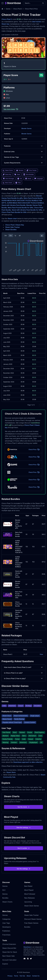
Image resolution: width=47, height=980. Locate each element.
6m (11, 236)
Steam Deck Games (32, 906)
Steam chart (12, 219)
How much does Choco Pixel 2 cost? (23, 667)
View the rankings (24, 828)
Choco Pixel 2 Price (31, 9)
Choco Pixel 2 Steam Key (15, 225)
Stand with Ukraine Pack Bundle (14, 205)
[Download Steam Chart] (42, 236)
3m (6, 236)
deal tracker (37, 22)
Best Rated (28, 886)
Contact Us (36, 976)
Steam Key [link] (7, 174)
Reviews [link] (20, 170)
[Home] (2, 9)
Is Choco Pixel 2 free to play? (23, 678)
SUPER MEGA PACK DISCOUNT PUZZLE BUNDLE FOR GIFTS (19, 547)
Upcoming (28, 902)
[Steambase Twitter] (31, 959)
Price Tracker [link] (32, 170)
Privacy (10, 976)
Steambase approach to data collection (28, 762)
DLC (4, 890)
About (29, 976)
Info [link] (20, 179)
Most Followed (30, 894)
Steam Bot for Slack (10, 952)
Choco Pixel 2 (18, 9)
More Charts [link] (8, 183)
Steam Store (11, 772)
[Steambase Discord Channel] (25, 959)
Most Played (29, 890)
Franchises (6, 935)
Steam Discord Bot (9, 948)
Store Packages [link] (8, 179)
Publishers (6, 931)
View (41, 654)
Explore (5, 964)
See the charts (23, 807)
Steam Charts (7, 902)
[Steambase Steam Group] (28, 959)
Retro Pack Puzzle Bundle (33, 198)
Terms (16, 976)
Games (8, 9)
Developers (7, 927)
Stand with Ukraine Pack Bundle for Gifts (27, 210)
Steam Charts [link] (8, 170)
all (20, 236)
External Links (23, 152)
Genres (5, 915)
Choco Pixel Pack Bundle (19, 604)
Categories (6, 919)
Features (23, 146)
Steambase (27, 947)
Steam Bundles (11, 230)
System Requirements (23, 163)
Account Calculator (9, 960)
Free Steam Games (31, 923)
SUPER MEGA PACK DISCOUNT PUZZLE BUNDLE (25, 203)
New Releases (30, 898)
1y (15, 236)
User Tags (6, 923)
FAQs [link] (18, 183)
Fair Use (22, 976)
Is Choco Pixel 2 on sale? (23, 673)
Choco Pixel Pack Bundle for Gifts (14, 212)
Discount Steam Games (33, 919)
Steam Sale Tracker (13, 227)
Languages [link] (39, 179)
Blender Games (26, 128)
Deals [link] (17, 174)
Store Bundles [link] (29, 174)
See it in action (23, 848)
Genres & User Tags (23, 157)
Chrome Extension (9, 944)
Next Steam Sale (8, 956)
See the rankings (23, 869)
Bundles (5, 898)
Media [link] (28, 179)
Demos (5, 894)
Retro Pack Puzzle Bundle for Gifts (20, 208)
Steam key (5, 24)
